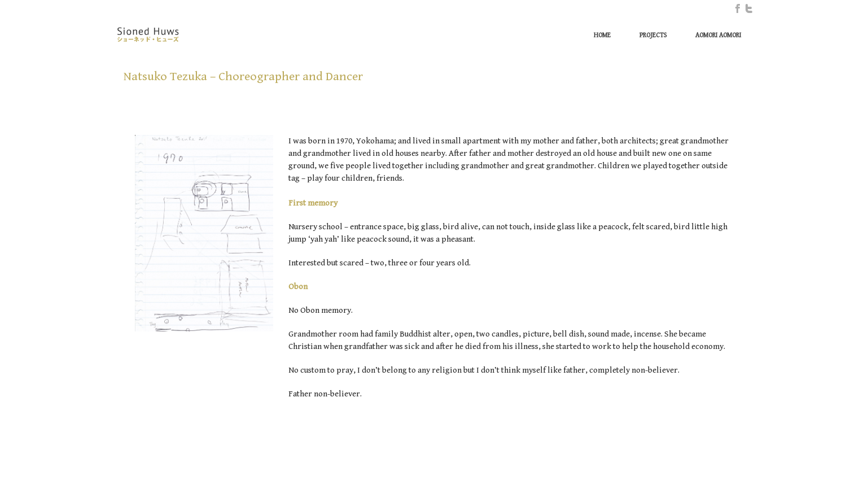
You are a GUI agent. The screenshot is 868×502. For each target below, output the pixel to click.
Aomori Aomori (718, 35)
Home (602, 35)
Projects (653, 35)
